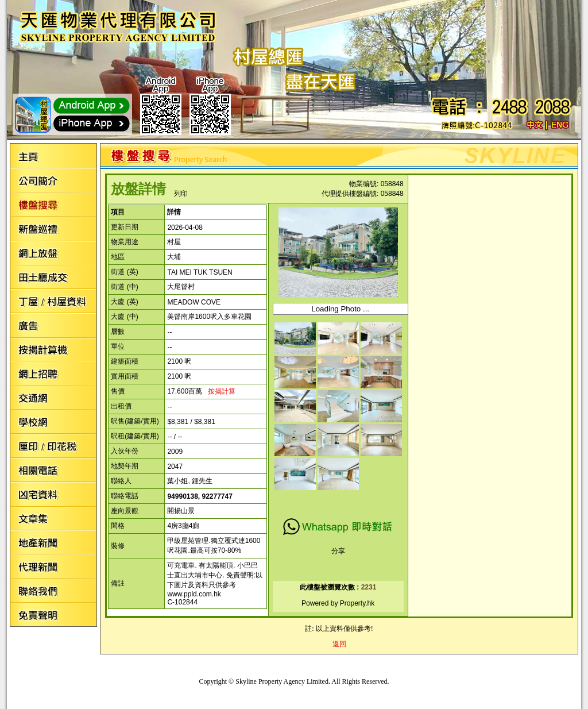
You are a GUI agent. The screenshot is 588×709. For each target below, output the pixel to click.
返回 (339, 644)
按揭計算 (222, 391)
